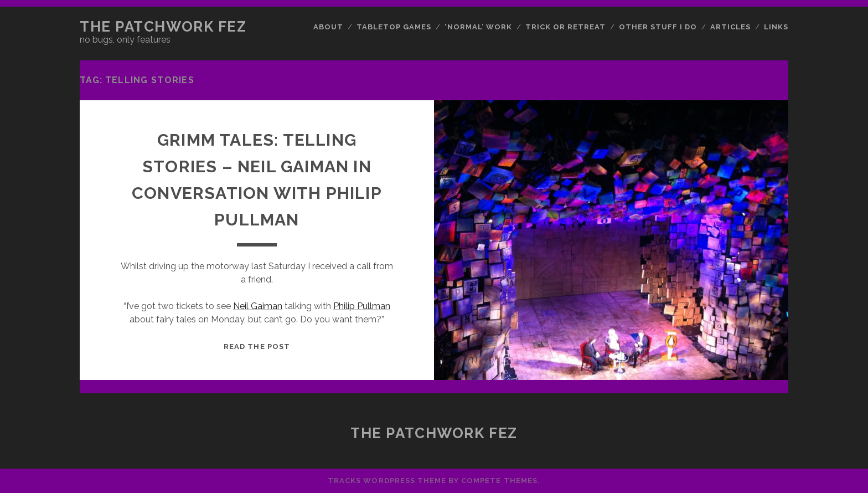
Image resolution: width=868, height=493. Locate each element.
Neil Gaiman (258, 306)
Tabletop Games (394, 27)
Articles (730, 27)
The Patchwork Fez (163, 27)
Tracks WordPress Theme (387, 481)
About (328, 27)
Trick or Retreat (566, 27)
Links (776, 27)
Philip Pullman (362, 306)
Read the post (257, 346)
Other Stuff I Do (658, 27)
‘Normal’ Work (479, 27)
